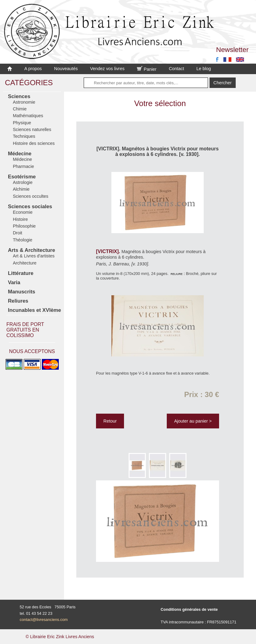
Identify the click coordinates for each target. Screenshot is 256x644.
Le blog (204, 69)
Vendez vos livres (107, 69)
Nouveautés (66, 69)
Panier (147, 69)
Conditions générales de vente (189, 609)
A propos (33, 69)
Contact (177, 69)
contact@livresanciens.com (44, 620)
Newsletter (232, 50)
